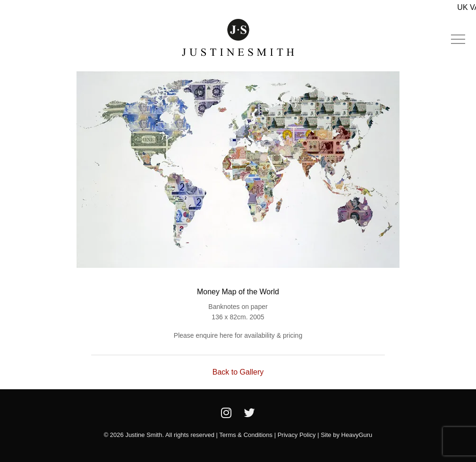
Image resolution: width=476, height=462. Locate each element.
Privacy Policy (297, 435)
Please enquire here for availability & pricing (238, 335)
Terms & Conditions (246, 435)
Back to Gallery (238, 372)
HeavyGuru (357, 435)
